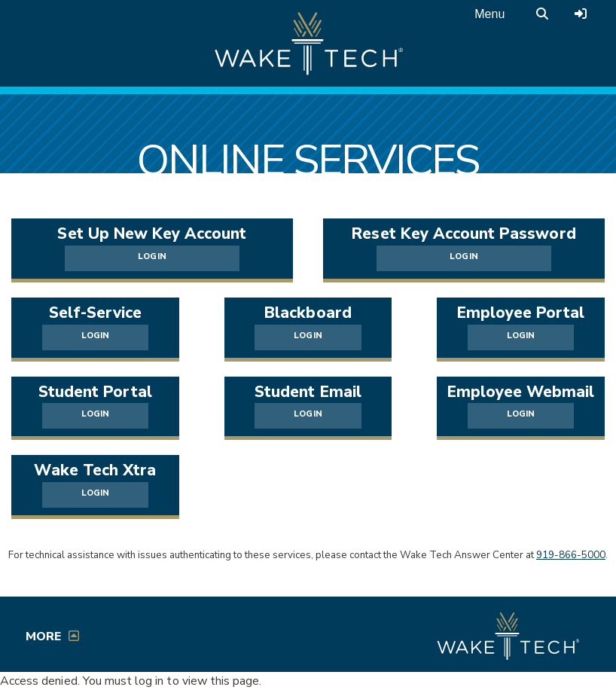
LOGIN (152, 256)
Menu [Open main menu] (489, 14)
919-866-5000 (571, 555)
